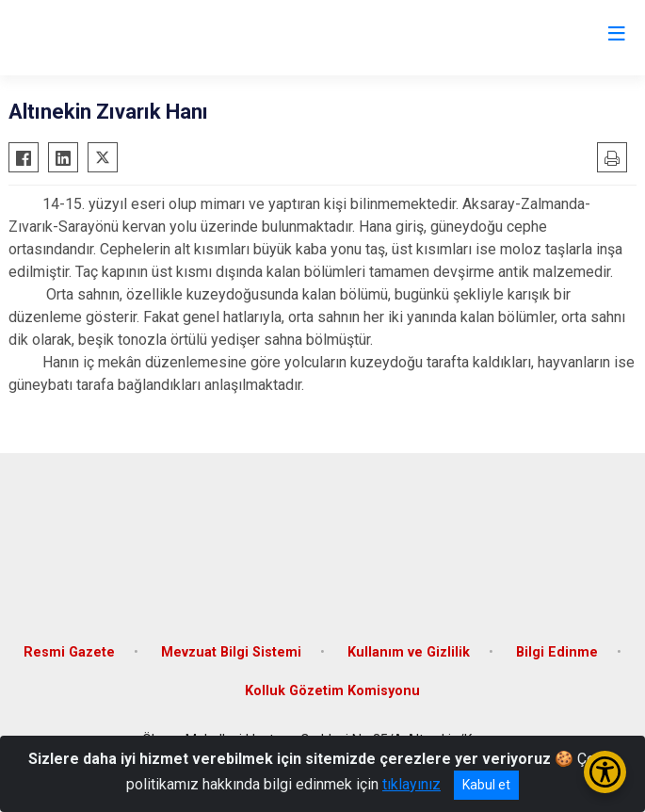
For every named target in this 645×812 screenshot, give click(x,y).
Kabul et (486, 785)
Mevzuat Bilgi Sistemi (231, 652)
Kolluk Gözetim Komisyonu (332, 691)
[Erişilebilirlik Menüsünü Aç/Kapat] (605, 772)
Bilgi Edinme (557, 652)
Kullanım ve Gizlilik (409, 652)
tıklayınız (411, 784)
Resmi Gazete (69, 652)
